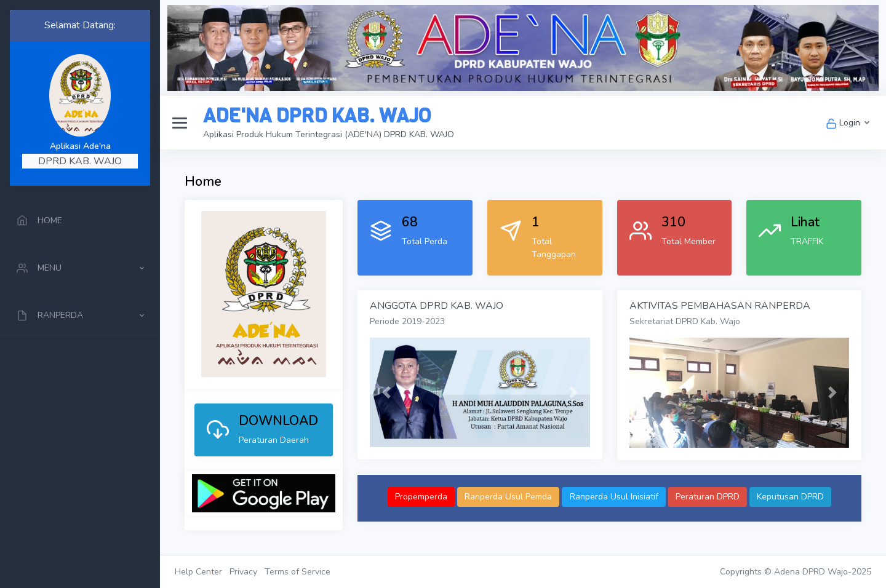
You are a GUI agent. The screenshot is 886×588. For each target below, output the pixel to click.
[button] (386, 393)
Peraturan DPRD (708, 497)
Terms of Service (297, 572)
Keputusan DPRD (790, 497)
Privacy (243, 572)
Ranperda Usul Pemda (508, 497)
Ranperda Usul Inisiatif (614, 497)
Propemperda (421, 497)
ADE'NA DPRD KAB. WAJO (317, 116)
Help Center (198, 572)
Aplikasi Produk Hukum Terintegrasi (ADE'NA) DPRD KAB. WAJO (329, 134)
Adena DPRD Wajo (811, 572)
